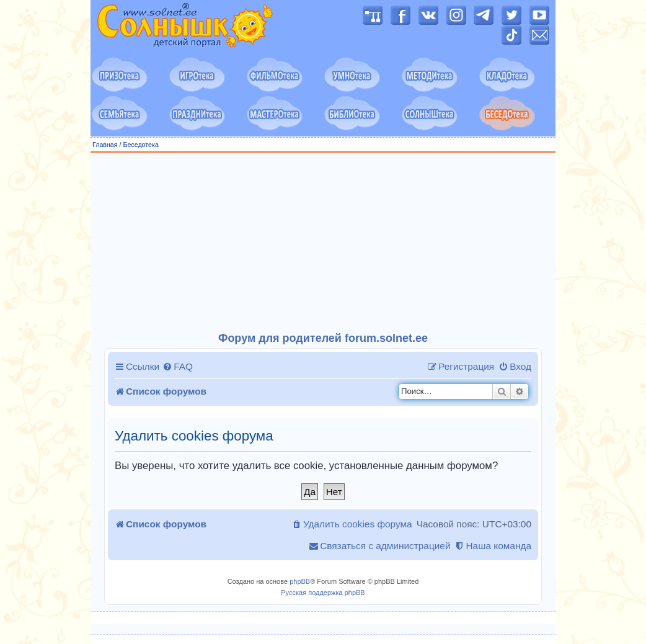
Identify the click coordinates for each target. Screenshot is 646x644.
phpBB (300, 581)
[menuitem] (178, 367)
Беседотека (140, 145)
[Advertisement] (323, 243)
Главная (105, 145)
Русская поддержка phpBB (323, 593)
